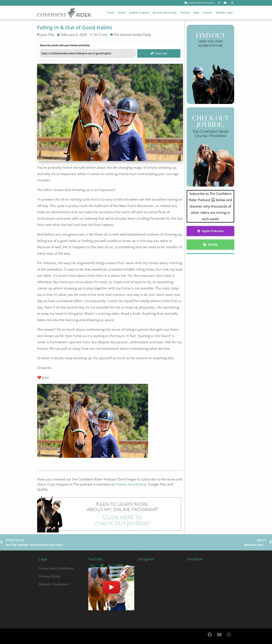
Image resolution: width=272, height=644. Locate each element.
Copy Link (159, 53)
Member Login (224, 13)
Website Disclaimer (54, 584)
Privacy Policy (50, 576)
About (122, 13)
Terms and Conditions (56, 568)
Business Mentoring (165, 13)
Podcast (185, 13)
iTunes (121, 484)
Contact (207, 13)
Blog (196, 13)
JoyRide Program (139, 13)
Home (111, 13)
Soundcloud (137, 484)
